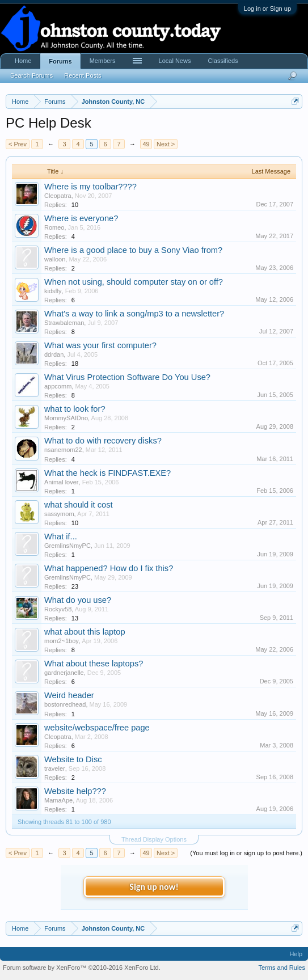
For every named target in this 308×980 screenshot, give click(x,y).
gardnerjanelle (64, 673)
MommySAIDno (66, 418)
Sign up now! (154, 887)
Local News (175, 61)
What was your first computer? (100, 345)
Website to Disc (73, 759)
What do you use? (78, 600)
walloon (55, 259)
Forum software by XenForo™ (82, 968)
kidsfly (53, 291)
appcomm (58, 386)
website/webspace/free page (97, 728)
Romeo (54, 227)
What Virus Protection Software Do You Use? (127, 377)
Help (296, 954)
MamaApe (58, 800)
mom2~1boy (62, 641)
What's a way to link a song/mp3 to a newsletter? (134, 314)
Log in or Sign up (267, 9)
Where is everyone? (81, 218)
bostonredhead (65, 704)
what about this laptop (85, 632)
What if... (61, 537)
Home (23, 61)
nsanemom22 (63, 450)
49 (146, 144)
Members (103, 61)
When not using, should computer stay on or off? (134, 282)
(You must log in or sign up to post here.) (246, 853)
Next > (166, 144)
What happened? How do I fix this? (109, 568)
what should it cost (79, 505)
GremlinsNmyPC (67, 546)
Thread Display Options (154, 839)
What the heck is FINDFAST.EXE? (107, 473)
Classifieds (223, 61)
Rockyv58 (58, 609)
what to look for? (75, 409)
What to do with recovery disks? (103, 441)
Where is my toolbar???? (90, 187)
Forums (60, 61)
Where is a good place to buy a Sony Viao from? (133, 250)
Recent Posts (83, 75)
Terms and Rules (282, 968)
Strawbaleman (64, 323)
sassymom (59, 514)
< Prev (18, 144)
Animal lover (62, 482)
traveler (55, 768)
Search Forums (31, 75)
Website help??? (75, 791)
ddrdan (54, 354)
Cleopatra (58, 196)
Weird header (69, 695)
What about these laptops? (94, 664)
